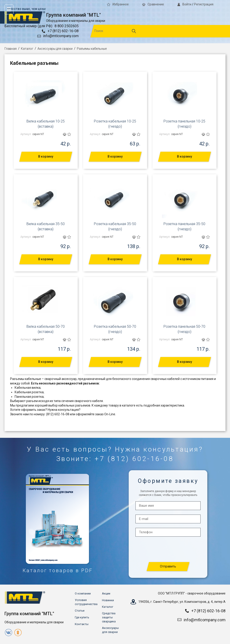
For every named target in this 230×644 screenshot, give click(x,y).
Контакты (82, 624)
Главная (11, 49)
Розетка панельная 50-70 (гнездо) (184, 329)
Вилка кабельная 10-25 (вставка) (46, 124)
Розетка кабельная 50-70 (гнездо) (115, 329)
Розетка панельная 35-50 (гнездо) (184, 226)
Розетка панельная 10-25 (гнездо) (184, 124)
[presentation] (168, 550)
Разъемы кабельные (92, 49)
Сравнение (153, 4)
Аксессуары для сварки (55, 49)
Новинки (108, 600)
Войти (184, 4)
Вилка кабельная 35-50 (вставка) (46, 226)
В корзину (46, 156)
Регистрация (204, 4)
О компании (83, 593)
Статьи (80, 611)
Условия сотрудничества (86, 602)
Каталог (27, 49)
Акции (106, 593)
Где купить (82, 617)
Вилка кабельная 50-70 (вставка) (46, 329)
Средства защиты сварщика (109, 617)
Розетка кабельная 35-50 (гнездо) (115, 226)
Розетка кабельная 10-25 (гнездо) (115, 124)
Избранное (118, 4)
